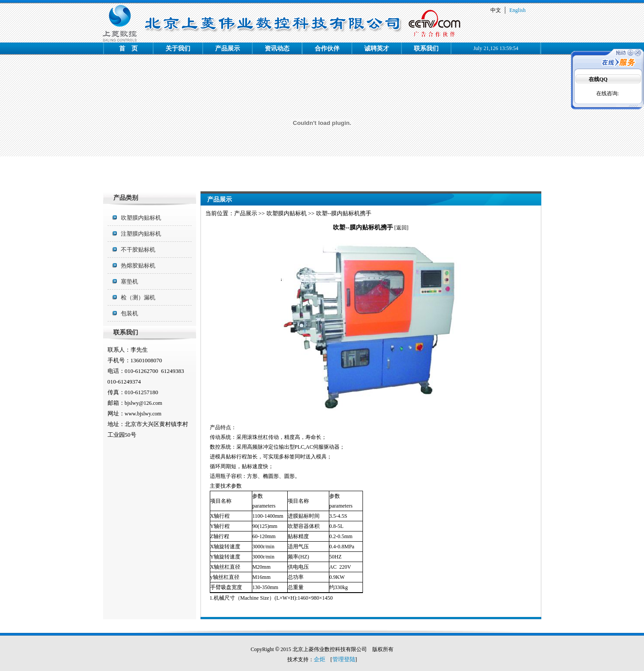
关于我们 (178, 48)
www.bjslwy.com (143, 414)
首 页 (128, 48)
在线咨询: (607, 93)
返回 (401, 228)
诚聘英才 (377, 48)
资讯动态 (277, 48)
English (518, 10)
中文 (496, 10)
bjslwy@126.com (144, 403)
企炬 (320, 659)
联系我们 (426, 48)
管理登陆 (344, 659)
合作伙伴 (327, 48)
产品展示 (228, 48)
